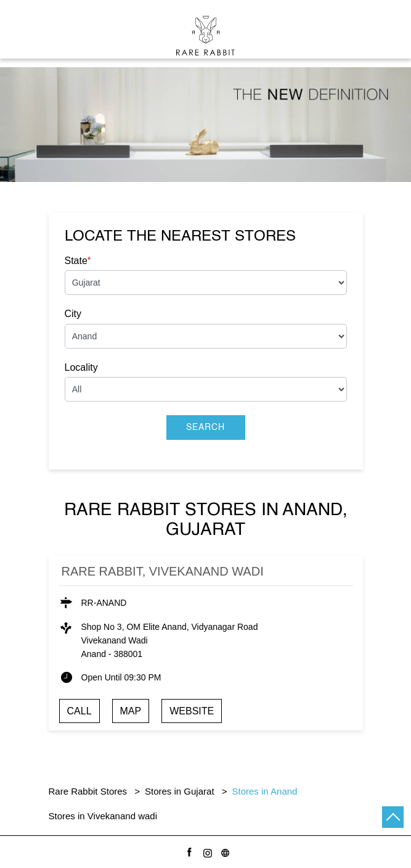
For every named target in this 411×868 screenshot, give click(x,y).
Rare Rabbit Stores (89, 791)
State (78, 260)
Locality (81, 367)
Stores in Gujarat (180, 791)
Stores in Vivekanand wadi (103, 816)
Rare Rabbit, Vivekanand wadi (163, 571)
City (73, 314)
